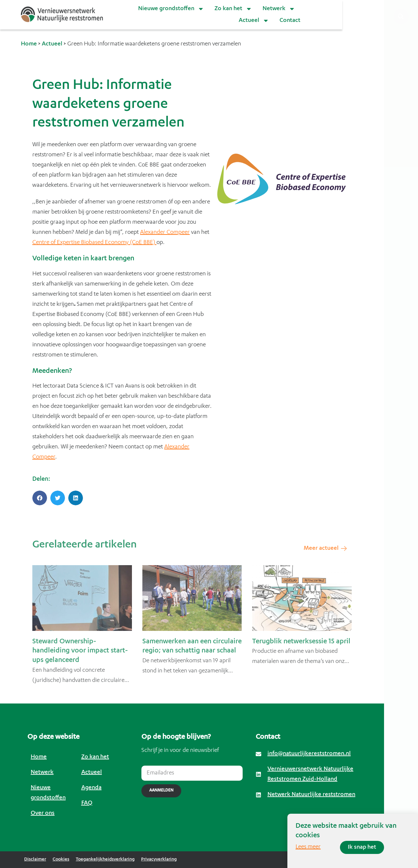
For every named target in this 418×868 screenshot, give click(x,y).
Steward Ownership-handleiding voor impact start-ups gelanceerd (80, 651)
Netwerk (279, 9)
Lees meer (308, 847)
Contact (290, 21)
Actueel (254, 21)
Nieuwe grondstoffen (171, 9)
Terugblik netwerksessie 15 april (301, 642)
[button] (40, 498)
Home (29, 44)
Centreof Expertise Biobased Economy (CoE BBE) (94, 243)
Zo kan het (233, 9)
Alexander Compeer (165, 233)
